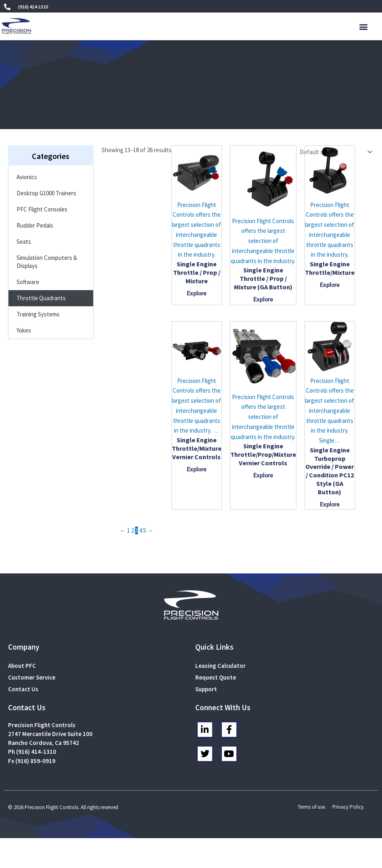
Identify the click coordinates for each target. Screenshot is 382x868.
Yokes (24, 330)
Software (28, 282)
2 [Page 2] (133, 530)
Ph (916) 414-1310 (32, 752)
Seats (24, 242)
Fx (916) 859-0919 (32, 761)
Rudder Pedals (35, 225)
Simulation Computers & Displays (47, 262)
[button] (364, 26)
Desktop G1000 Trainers (46, 193)
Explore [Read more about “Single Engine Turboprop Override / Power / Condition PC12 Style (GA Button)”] (330, 504)
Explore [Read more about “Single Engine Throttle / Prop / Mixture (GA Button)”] (263, 299)
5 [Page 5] (145, 530)
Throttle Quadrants (41, 298)
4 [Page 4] (141, 530)
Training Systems (38, 314)
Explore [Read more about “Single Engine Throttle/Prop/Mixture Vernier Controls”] (263, 475)
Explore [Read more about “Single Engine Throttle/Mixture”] (330, 285)
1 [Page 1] (128, 530)
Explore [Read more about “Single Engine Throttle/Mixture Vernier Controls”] (197, 469)
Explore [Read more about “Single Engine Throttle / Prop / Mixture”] (197, 293)
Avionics (27, 177)
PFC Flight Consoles (42, 209)
